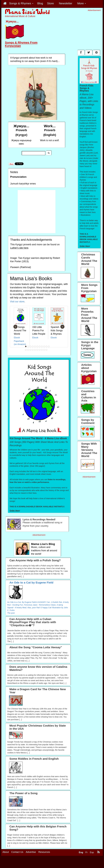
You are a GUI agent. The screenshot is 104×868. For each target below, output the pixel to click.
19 (42, 350)
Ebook (17, 338)
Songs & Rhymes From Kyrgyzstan (21, 44)
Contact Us (17, 852)
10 (47, 346)
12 (26, 350)
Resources (44, 852)
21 (47, 350)
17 (37, 350)
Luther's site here (19, 248)
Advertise (31, 852)
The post (11, 613)
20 (44, 350)
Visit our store (17, 302)
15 (33, 350)
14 (30, 350)
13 (28, 350)
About (6, 852)
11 (49, 346)
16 (35, 350)
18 (40, 350)
